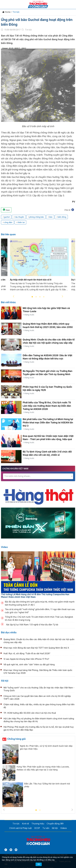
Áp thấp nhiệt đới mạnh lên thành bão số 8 (31, 280)
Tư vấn (46, 828)
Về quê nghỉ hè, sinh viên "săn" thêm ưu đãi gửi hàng (29, 664)
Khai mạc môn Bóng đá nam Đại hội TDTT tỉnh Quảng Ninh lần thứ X (36, 648)
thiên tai (21, 222)
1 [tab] (32, 297)
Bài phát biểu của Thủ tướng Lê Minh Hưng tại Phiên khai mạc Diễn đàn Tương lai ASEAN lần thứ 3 (48, 422)
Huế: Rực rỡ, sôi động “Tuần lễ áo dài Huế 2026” (27, 653)
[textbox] (38, 476)
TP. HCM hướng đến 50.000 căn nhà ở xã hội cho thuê (30, 713)
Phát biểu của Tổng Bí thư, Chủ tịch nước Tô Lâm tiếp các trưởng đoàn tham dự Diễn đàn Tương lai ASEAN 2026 (47, 406)
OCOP (37, 828)
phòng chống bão (37, 217)
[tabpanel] (39, 266)
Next (62, 296)
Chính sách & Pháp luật (21, 828)
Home (6, 12)
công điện (8, 222)
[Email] (16, 850)
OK (39, 864)
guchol (7, 217)
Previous (14, 296)
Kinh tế (25, 824)
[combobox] (38, 476)
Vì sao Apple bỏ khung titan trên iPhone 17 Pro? (26, 659)
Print (6, 210)
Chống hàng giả (16, 739)
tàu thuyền (20, 217)
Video (4, 547)
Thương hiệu (38, 824)
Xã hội (5, 681)
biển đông (62, 217)
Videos (64, 828)
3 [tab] (40, 297)
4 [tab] (44, 297)
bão (51, 217)
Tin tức (16, 12)
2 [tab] (36, 297)
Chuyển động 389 (55, 824)
